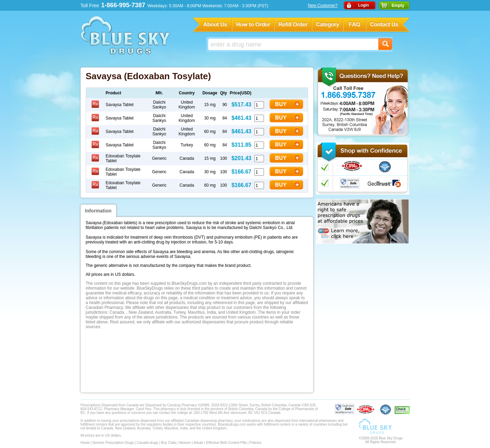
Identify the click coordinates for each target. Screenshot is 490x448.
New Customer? (323, 6)
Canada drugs (148, 443)
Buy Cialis (169, 443)
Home (85, 443)
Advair (198, 443)
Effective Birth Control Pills (226, 443)
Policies (255, 443)
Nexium (185, 443)
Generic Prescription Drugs (113, 443)
